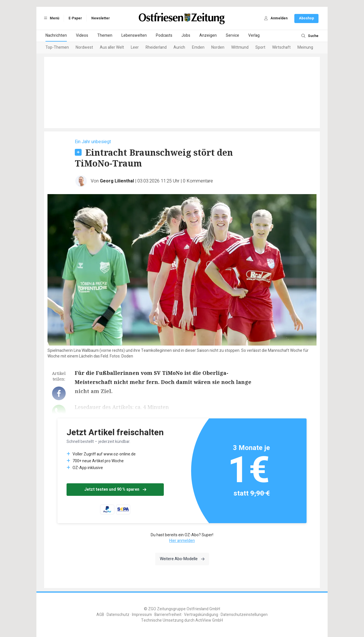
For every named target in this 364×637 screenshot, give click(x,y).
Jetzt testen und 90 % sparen (115, 489)
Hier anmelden (182, 541)
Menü (51, 18)
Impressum (142, 615)
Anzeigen (208, 35)
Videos (82, 35)
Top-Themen (57, 47)
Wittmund (240, 47)
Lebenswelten (134, 35)
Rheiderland (156, 47)
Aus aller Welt (112, 47)
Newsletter (101, 18)
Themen (105, 35)
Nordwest (84, 47)
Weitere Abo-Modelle (182, 559)
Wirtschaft (281, 47)
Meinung (305, 47)
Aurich (179, 47)
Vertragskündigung (201, 615)
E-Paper (75, 18)
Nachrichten (56, 35)
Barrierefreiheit (168, 615)
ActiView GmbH (209, 620)
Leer (135, 47)
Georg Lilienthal (117, 181)
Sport (260, 47)
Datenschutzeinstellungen (244, 615)
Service (232, 35)
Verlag (254, 35)
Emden (198, 47)
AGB (100, 615)
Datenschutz (118, 615)
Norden (218, 47)
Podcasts (164, 35)
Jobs (186, 35)
